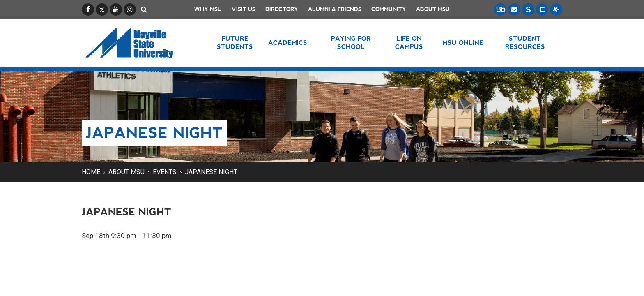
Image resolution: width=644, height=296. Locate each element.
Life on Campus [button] (409, 43)
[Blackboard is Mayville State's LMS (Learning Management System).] (500, 9)
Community (389, 9)
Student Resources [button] (525, 43)
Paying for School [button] (351, 43)
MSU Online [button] (463, 43)
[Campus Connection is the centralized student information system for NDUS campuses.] (542, 9)
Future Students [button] (235, 43)
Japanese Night (211, 172)
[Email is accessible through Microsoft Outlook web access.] (514, 9)
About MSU (433, 9)
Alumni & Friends (335, 9)
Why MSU (208, 9)
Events (165, 172)
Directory (282, 9)
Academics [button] (288, 43)
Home (91, 172)
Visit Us (244, 9)
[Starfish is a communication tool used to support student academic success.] (556, 9)
